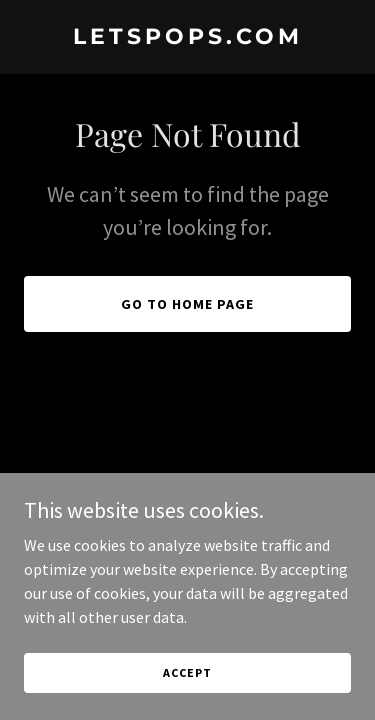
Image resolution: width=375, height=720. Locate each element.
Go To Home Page (187, 304)
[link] (187, 38)
